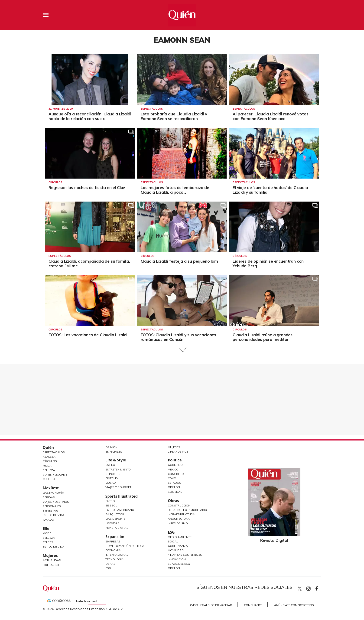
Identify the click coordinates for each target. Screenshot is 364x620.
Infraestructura (181, 514)
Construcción (179, 505)
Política (175, 460)
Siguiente (182, 350)
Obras (110, 564)
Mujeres (50, 555)
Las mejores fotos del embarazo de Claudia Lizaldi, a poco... (175, 190)
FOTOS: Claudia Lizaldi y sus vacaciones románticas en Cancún (178, 337)
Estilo (110, 465)
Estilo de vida (54, 547)
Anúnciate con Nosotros (294, 605)
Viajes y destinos (56, 502)
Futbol (111, 501)
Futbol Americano (120, 510)
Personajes (52, 506)
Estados (174, 483)
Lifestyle (112, 523)
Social (173, 541)
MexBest (51, 488)
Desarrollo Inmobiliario (187, 510)
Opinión (111, 447)
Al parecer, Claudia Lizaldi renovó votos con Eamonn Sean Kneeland (270, 116)
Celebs (48, 542)
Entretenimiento (118, 469)
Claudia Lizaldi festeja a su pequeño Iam (179, 261)
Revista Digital (117, 528)
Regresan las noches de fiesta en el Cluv (87, 188)
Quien (300, 589)
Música (111, 483)
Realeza (49, 457)
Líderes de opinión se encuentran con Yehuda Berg (268, 263)
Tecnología (115, 559)
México (173, 469)
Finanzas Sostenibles (185, 555)
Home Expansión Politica (125, 546)
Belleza (49, 470)
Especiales (114, 452)
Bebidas (49, 497)
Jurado (48, 520)
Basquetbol (115, 514)
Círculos (56, 182)
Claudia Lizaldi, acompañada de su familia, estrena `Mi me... (89, 263)
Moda (47, 466)
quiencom (312, 588)
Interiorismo (178, 523)
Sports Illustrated (122, 496)
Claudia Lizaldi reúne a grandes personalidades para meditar (263, 337)
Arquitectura (179, 519)
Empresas (113, 541)
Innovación (177, 559)
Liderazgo (51, 565)
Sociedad (175, 492)
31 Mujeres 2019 (61, 109)
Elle (46, 529)
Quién (48, 447)
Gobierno (175, 465)
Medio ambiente (180, 537)
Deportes (113, 474)
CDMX (172, 478)
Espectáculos (152, 109)
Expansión (115, 537)
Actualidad (52, 560)
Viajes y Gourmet (56, 475)
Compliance (253, 605)
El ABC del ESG (179, 564)
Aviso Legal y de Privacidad (211, 605)
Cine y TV (112, 478)
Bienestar (50, 511)
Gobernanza (178, 546)
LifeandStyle (178, 452)
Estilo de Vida (54, 515)
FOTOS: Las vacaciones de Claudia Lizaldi (88, 335)
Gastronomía (53, 493)
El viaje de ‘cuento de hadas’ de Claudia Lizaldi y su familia (270, 190)
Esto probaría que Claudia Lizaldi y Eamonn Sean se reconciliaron (174, 116)
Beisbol (111, 505)
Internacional (117, 555)
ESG (108, 568)
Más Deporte (115, 519)
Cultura (49, 479)
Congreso (176, 474)
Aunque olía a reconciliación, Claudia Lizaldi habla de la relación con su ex (90, 116)
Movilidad (176, 550)
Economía (113, 550)
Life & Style (116, 460)
